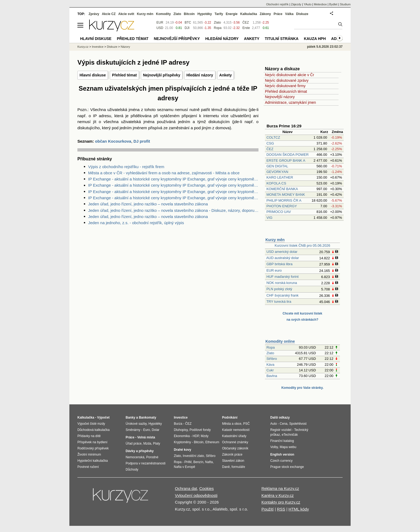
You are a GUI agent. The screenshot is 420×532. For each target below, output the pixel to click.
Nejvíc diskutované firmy (285, 86)
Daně (226, 467)
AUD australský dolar (283, 258)
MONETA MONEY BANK (286, 195)
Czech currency (281, 461)
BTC (188, 23)
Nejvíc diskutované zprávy (287, 80)
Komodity (163, 14)
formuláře (238, 467)
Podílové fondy (200, 430)
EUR (160, 23)
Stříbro (272, 359)
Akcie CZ (109, 14)
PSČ (247, 424)
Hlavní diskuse (93, 75)
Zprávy (94, 14)
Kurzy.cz (83, 47)
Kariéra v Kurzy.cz (278, 495)
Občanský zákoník (235, 448)
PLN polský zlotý (279, 289)
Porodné (152, 457)
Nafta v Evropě (184, 467)
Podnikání (230, 418)
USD (160, 28)
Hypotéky (205, 14)
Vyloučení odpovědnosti (196, 495)
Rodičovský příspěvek (93, 448)
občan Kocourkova (113, 141)
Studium (345, 4)
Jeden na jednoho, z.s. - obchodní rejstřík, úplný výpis (136, 223)
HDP (196, 436)
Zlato (270, 353)
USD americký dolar (282, 252)
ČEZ (270, 149)
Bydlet (333, 4)
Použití (268, 509)
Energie (232, 14)
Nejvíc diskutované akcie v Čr (290, 75)
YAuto (308, 4)
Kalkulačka (249, 14)
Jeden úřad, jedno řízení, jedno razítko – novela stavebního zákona (148, 204)
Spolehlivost (298, 424)
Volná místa (146, 437)
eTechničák (290, 435)
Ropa (271, 347)
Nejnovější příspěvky (162, 75)
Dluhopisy (181, 430)
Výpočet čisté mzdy (91, 424)
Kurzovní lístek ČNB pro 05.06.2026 (302, 245)
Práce (278, 14)
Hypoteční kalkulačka (93, 461)
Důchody (132, 470)
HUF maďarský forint (283, 277)
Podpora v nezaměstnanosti (146, 463)
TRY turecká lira (279, 302)
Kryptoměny (182, 442)
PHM (188, 462)
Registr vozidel (281, 430)
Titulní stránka (282, 39)
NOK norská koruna (282, 283)
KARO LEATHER (280, 177)
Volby (274, 447)
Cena (284, 424)
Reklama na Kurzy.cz (280, 488)
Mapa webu (288, 447)
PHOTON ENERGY (282, 206)
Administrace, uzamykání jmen (290, 102)
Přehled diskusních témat (286, 91)
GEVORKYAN (277, 172)
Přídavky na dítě (89, 436)
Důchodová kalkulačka (93, 430)
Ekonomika (182, 436)
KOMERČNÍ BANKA (282, 189)
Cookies (207, 488)
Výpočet (103, 418)
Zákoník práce (232, 455)
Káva (271, 365)
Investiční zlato (193, 456)
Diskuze (302, 14)
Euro (146, 430)
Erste (246, 28)
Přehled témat (124, 75)
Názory (125, 47)
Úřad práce (134, 444)
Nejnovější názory (280, 97)
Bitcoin (189, 14)
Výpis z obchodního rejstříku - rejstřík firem (126, 167)
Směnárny (133, 430)
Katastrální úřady (234, 436)
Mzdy (205, 436)
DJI (187, 28)
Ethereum (212, 442)
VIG (269, 218)
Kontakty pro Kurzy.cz (281, 502)
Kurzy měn (275, 240)
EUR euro (274, 270)
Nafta (209, 462)
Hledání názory (200, 75)
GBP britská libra (280, 264)
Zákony (265, 14)
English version (282, 455)
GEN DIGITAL (277, 166)
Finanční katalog (282, 441)
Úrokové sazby (136, 424)
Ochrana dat (186, 488)
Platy (157, 444)
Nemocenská (135, 457)
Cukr (270, 370)
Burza (178, 424)
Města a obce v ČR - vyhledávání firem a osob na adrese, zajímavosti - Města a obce (164, 173)
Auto (274, 424)
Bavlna (272, 376)
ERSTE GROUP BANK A (286, 160)
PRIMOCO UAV (279, 212)
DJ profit (142, 141)
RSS (281, 509)
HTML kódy (299, 509)
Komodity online (280, 341)
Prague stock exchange (287, 467)
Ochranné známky (235, 442)
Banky (130, 418)
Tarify (219, 14)
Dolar (155, 430)
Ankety (226, 75)
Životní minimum (89, 455)
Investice (98, 47)
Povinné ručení (88, 467)
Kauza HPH (315, 39)
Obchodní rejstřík (277, 4)
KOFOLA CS (276, 183)
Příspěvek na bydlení (92, 442)
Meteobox (320, 4)
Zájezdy (296, 4)
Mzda (147, 444)
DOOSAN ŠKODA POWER (288, 155)
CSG (270, 143)
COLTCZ (273, 137)
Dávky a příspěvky (140, 451)
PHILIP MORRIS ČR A (284, 200)
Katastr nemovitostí (236, 430)
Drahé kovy (183, 450)
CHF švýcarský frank (283, 295)
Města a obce (232, 424)
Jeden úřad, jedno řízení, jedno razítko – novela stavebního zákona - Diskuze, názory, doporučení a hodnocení (173, 210)
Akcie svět (126, 14)
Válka (289, 14)
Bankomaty (147, 418)
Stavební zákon (233, 461)
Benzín (198, 462)
